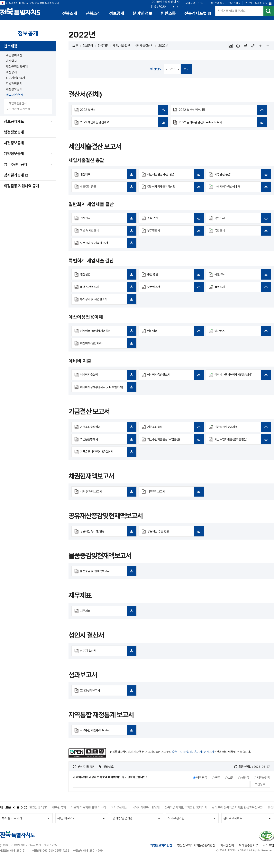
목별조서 (241, 221)
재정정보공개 (14, 90)
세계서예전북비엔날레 (146, 814)
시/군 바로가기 (67, 825)
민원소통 (168, 13)
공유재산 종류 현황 (174, 539)
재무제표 (107, 619)
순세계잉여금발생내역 (241, 189)
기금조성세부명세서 (241, 434)
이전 (173, 7)
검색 (268, 12)
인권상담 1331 (38, 814)
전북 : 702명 (159, 7)
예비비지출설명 (107, 378)
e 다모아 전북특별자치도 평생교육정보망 (237, 814)
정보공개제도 (14, 122)
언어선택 (233, 3)
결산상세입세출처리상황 (174, 189)
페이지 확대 (260, 46)
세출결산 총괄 (107, 189)
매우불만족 (264, 784)
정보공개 (117, 13)
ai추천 (231, 46)
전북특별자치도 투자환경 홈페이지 (186, 814)
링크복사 (253, 46)
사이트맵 (269, 853)
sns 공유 (245, 46)
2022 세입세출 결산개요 (123, 125)
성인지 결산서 (107, 659)
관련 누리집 (216, 3)
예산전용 (241, 334)
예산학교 (11, 61)
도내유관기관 (176, 825)
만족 (218, 784)
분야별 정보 (142, 13)
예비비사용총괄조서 (174, 378)
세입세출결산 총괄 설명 (174, 177)
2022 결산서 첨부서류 (221, 112)
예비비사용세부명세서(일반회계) (241, 378)
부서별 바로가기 (12, 825)
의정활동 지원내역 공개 (22, 187)
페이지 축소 (268, 46)
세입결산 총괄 (241, 177)
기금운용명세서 (107, 447)
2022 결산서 (123, 112)
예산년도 (156, 69)
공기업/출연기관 (123, 825)
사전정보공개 (14, 143)
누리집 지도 (261, 3)
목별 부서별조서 (107, 233)
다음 (182, 7)
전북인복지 (59, 814)
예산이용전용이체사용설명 (107, 334)
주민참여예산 (14, 56)
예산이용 (174, 334)
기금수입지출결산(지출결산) (241, 447)
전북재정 (11, 47)
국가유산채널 (119, 814)
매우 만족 (202, 784)
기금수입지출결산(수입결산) (174, 447)
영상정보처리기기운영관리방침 (196, 853)
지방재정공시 (14, 84)
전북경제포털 (198, 15)
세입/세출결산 (15, 95)
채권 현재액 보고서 (107, 499)
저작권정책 (227, 853)
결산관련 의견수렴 (19, 110)
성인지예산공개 (15, 78)
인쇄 (238, 46)
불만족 (245, 784)
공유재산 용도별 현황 (107, 539)
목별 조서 (241, 277)
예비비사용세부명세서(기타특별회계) (107, 393)
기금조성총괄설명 (107, 434)
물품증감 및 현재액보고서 (107, 579)
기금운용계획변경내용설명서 (107, 459)
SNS (200, 3)
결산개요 (107, 177)
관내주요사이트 (233, 825)
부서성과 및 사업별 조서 (107, 246)
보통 (231, 784)
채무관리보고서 (174, 499)
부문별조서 (174, 233)
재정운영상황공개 (17, 67)
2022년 (163, 46)
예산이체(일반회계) (107, 346)
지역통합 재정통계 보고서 (107, 739)
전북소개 (70, 13)
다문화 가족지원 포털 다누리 (88, 814)
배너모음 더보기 (25, 814)
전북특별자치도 (21, 11)
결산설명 (107, 221)
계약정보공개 (14, 154)
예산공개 (11, 73)
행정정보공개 (14, 133)
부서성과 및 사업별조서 (107, 302)
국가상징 (190, 3)
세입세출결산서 (18, 104)
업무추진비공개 (16, 165)
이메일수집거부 (249, 853)
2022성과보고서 (107, 699)
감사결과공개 (16, 177)
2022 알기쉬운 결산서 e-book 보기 (221, 125)
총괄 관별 (174, 221)
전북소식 (93, 13)
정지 (178, 7)
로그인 (248, 3)
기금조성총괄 (174, 434)
